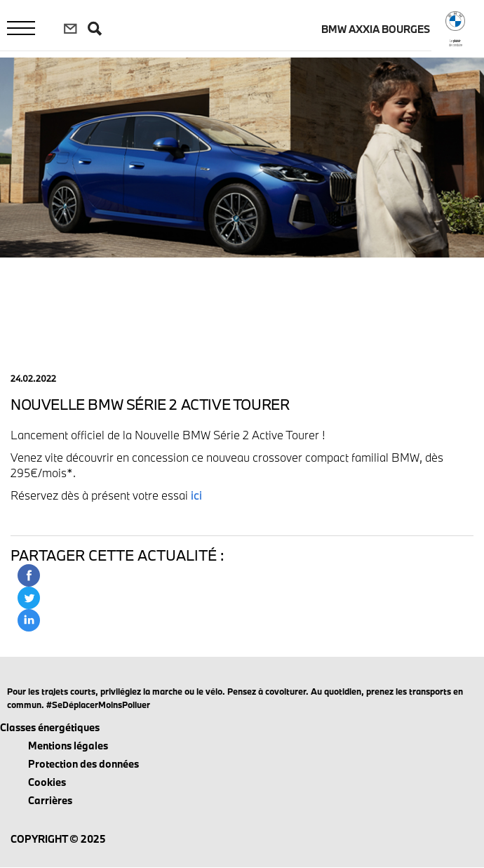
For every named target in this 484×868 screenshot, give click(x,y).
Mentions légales (68, 746)
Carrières (50, 800)
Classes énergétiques (50, 727)
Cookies (47, 782)
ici (196, 495)
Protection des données (83, 764)
